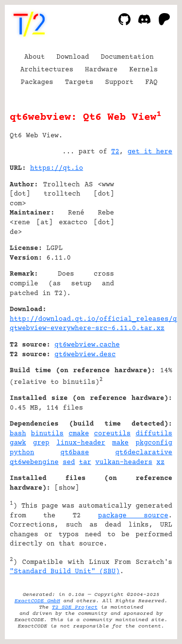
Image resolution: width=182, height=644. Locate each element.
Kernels (143, 70)
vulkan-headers (124, 462)
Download (73, 57)
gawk (18, 443)
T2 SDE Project (75, 607)
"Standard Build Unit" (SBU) (65, 572)
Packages (37, 83)
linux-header (81, 443)
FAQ (151, 83)
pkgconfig (154, 443)
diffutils (154, 434)
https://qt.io (57, 168)
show (67, 488)
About (34, 57)
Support (119, 83)
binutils (47, 434)
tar (85, 462)
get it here (150, 152)
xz (160, 462)
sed (69, 462)
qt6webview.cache (87, 345)
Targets (79, 83)
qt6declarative (144, 453)
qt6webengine (34, 462)
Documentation (127, 57)
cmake (79, 434)
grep (41, 443)
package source (133, 516)
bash (18, 434)
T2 (115, 152)
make (120, 443)
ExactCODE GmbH (37, 601)
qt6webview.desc (85, 355)
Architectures (47, 70)
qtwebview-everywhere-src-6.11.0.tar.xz (87, 329)
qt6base (75, 453)
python (22, 453)
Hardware (101, 70)
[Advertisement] (143, 227)
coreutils (113, 434)
